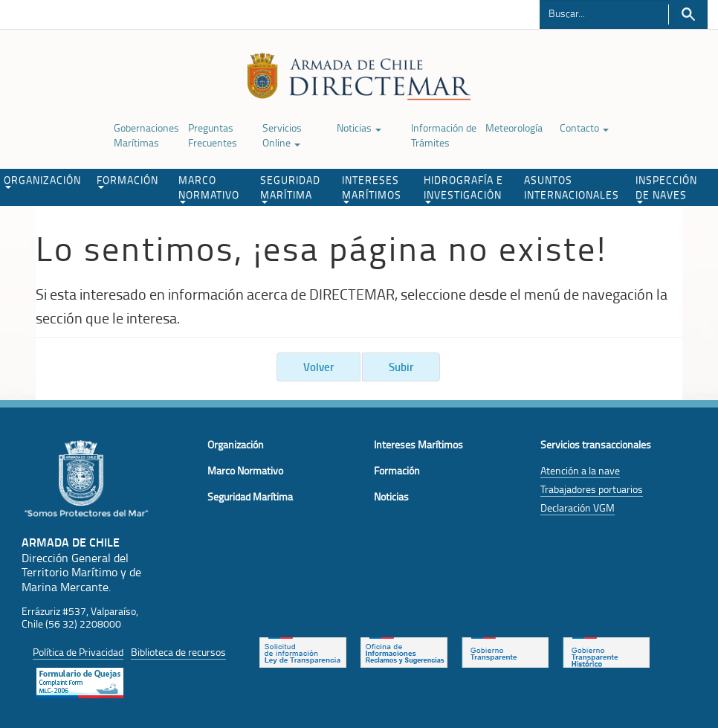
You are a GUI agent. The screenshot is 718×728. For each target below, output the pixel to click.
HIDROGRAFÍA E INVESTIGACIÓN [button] (463, 188)
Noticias (359, 128)
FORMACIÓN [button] (127, 181)
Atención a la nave (580, 470)
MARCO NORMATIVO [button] (209, 188)
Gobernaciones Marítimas (146, 135)
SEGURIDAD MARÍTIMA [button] (290, 188)
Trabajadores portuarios (592, 489)
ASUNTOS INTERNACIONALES (572, 187)
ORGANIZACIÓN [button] (42, 181)
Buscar (688, 15)
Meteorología (514, 128)
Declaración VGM (578, 508)
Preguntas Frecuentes (213, 135)
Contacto (584, 128)
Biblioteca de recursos (178, 652)
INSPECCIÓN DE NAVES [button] (666, 188)
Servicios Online (282, 135)
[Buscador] (604, 13)
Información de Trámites (444, 135)
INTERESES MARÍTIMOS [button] (372, 188)
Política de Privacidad (78, 652)
